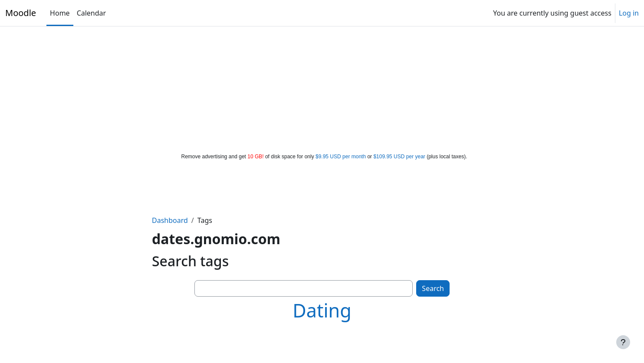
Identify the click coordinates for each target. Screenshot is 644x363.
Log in (629, 13)
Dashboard (170, 220)
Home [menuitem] (60, 13)
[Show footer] (623, 342)
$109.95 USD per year (399, 157)
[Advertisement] (322, 88)
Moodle (21, 13)
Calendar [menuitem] (92, 13)
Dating (322, 310)
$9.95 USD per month (341, 157)
